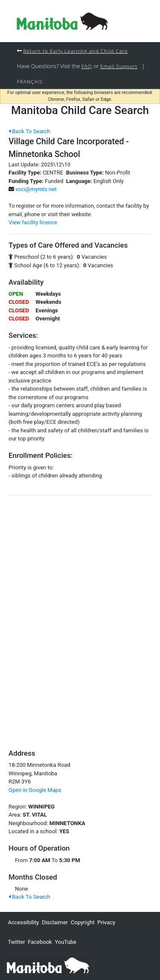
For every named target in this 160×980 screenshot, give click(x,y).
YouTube (65, 942)
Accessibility (23, 922)
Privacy (106, 922)
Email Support (119, 66)
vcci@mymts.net (36, 189)
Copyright (83, 922)
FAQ (87, 66)
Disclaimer (55, 922)
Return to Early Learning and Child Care (75, 51)
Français (30, 81)
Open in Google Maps (35, 790)
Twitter (16, 942)
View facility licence (33, 222)
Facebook (40, 942)
